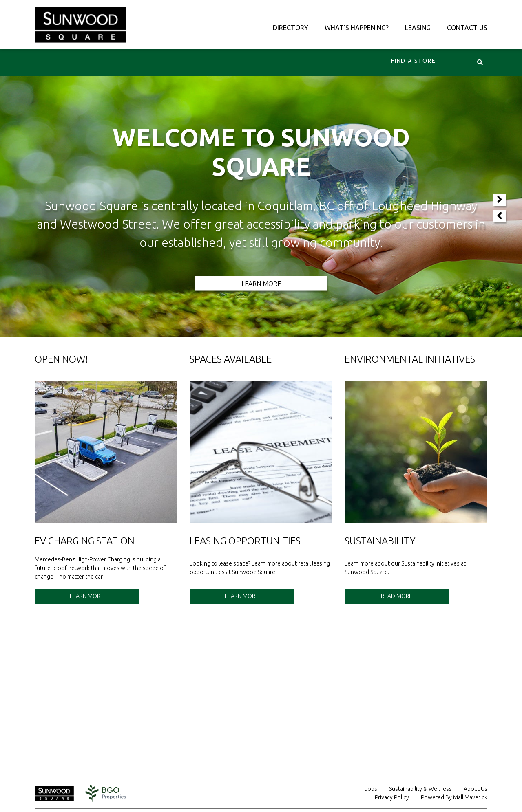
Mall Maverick (470, 797)
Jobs (371, 789)
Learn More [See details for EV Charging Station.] (87, 596)
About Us (476, 789)
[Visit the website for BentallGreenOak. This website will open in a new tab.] (106, 793)
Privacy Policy (392, 797)
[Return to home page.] (58, 793)
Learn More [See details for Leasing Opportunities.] (242, 596)
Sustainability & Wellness (420, 789)
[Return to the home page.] (81, 24)
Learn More (261, 284)
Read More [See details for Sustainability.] (397, 596)
